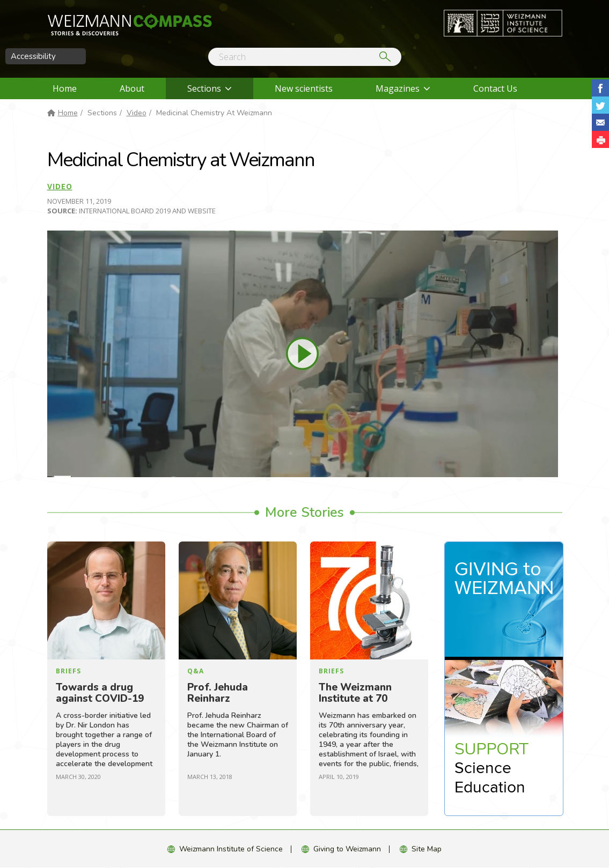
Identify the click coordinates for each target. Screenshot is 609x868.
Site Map (427, 849)
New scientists (304, 88)
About (132, 88)
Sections (204, 88)
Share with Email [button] (600, 122)
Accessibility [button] (33, 56)
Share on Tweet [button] (600, 105)
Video (137, 113)
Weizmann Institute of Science (231, 849)
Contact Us (495, 88)
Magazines (398, 88)
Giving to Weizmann (347, 849)
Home (65, 88)
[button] (600, 139)
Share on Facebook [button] (600, 88)
